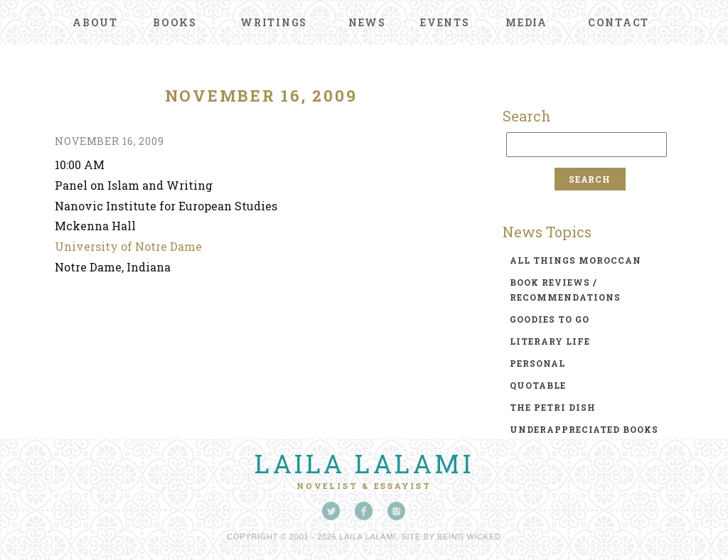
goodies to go (550, 319)
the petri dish (553, 407)
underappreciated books (584, 429)
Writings (274, 22)
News (367, 22)
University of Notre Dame (128, 246)
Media (526, 22)
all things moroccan (576, 260)
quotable (538, 385)
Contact (619, 22)
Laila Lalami (364, 463)
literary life (550, 341)
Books (175, 22)
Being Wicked (469, 537)
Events (445, 22)
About (95, 22)
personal (537, 363)
